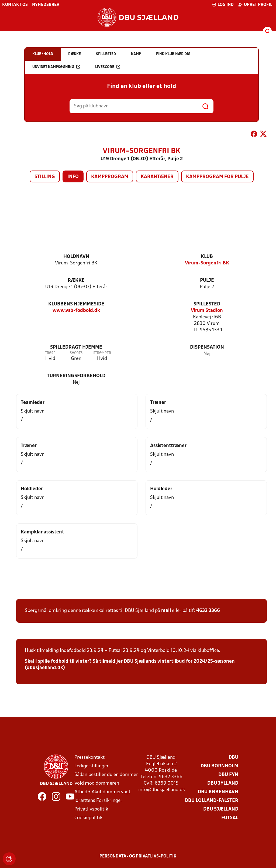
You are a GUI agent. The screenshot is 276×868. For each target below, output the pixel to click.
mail (166, 611)
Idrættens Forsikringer (98, 801)
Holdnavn (76, 257)
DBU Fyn (228, 775)
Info (73, 177)
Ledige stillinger (92, 766)
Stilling (45, 177)
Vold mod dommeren (97, 783)
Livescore (108, 67)
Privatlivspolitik (91, 809)
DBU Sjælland (221, 809)
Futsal (230, 818)
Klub (207, 257)
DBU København (218, 792)
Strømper (102, 353)
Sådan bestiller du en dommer (106, 775)
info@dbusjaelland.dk (162, 790)
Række (76, 280)
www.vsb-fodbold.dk (76, 311)
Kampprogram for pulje (217, 177)
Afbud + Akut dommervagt (102, 792)
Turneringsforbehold (76, 376)
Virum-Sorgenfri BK (207, 263)
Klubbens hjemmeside (76, 304)
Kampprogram (110, 177)
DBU (233, 758)
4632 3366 (208, 611)
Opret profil (255, 5)
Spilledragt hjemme (76, 347)
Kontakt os (15, 5)
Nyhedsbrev (46, 5)
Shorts (76, 353)
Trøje (50, 353)
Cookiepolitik (88, 818)
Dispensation (207, 347)
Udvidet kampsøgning (56, 67)
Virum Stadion (207, 311)
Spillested (207, 304)
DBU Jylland (223, 783)
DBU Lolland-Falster (212, 801)
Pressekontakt (89, 758)
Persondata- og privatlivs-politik (138, 856)
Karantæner (157, 177)
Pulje (207, 280)
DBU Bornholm (219, 766)
